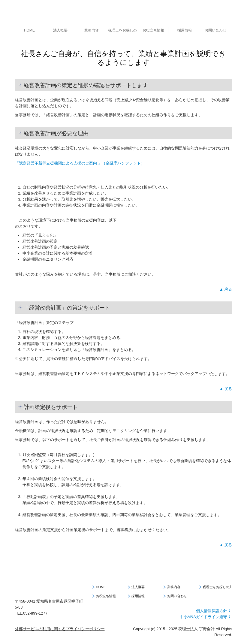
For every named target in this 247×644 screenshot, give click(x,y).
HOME (29, 30)
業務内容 (92, 30)
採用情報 (185, 30)
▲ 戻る (226, 289)
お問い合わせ (215, 30)
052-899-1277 (35, 613)
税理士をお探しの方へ (123, 30)
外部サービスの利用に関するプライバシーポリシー (60, 629)
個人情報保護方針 (214, 611)
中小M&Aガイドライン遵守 (206, 617)
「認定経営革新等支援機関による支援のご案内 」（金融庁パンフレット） (80, 163)
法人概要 (60, 30)
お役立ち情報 (153, 30)
